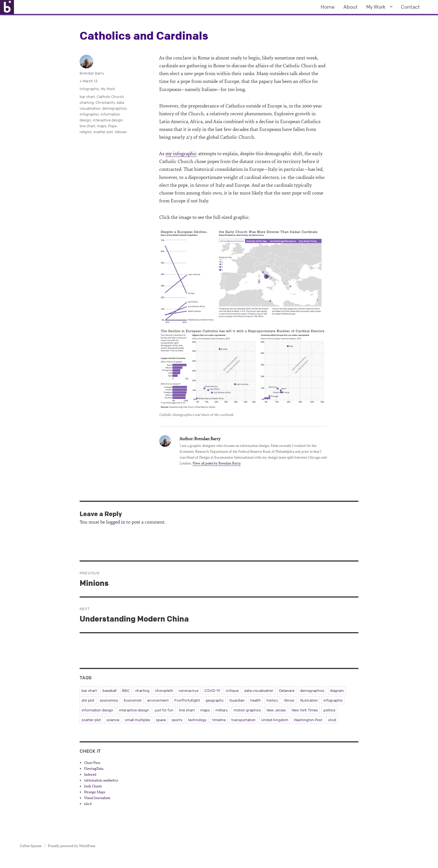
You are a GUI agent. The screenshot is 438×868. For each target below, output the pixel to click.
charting (87, 102)
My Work (376, 7)
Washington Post (308, 720)
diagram (337, 690)
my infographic (181, 154)
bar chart (87, 97)
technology (197, 720)
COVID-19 (212, 690)
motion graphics (247, 710)
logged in (116, 522)
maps (102, 126)
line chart (87, 126)
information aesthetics (101, 780)
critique (232, 690)
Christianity (105, 102)
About (350, 7)
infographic (89, 114)
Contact (410, 7)
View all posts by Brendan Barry (217, 463)
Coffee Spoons (31, 846)
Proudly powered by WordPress (72, 846)
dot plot (88, 700)
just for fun (164, 710)
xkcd (332, 720)
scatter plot (103, 132)
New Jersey (276, 710)
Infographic (89, 89)
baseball (109, 690)
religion (86, 132)
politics (329, 710)
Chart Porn (92, 763)
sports (177, 720)
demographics (114, 108)
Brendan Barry (92, 73)
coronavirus (189, 690)
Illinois (289, 700)
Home (328, 7)
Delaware (287, 690)
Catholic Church (110, 97)
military (222, 710)
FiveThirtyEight (187, 700)
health (256, 700)
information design (97, 710)
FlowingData (94, 769)
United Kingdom (275, 720)
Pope (112, 126)
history (272, 700)
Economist (133, 700)
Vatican (121, 132)
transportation (243, 720)
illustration (309, 700)
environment (158, 700)
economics (109, 700)
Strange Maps (95, 792)
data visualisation (259, 690)
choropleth (164, 690)
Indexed (90, 775)
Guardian (237, 700)
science (113, 720)
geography (215, 700)
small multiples (138, 720)
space (161, 720)
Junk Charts (93, 786)
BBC (126, 690)
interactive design (108, 120)
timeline (219, 720)
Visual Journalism (97, 798)
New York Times (305, 710)
